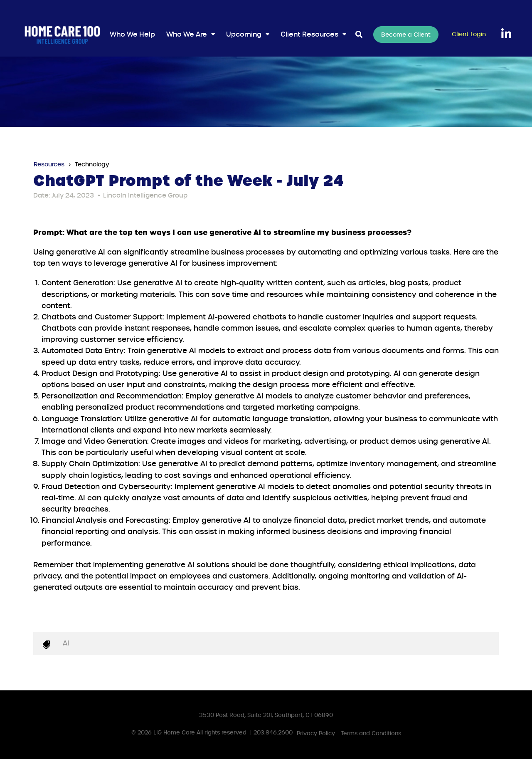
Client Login (469, 34)
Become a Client (406, 35)
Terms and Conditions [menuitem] (371, 733)
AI (66, 643)
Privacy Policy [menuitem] (316, 733)
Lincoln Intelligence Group (145, 195)
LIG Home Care (174, 733)
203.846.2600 (273, 733)
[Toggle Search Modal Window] (359, 35)
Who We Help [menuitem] (132, 34)
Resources (49, 164)
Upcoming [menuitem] (244, 34)
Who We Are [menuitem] (187, 34)
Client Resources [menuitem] (309, 34)
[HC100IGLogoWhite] (62, 35)
